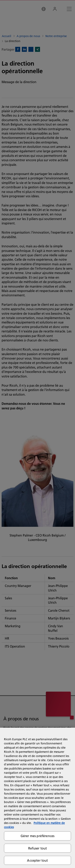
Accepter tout (37, 860)
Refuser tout (38, 848)
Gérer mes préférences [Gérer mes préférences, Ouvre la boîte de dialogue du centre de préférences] (37, 836)
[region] (37, 798)
